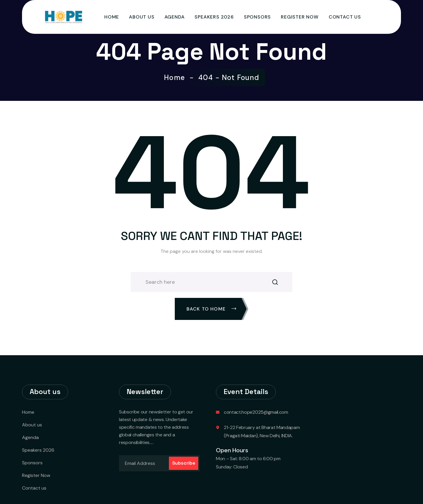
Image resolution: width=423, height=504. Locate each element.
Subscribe (184, 463)
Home (112, 17)
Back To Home (212, 309)
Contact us (345, 17)
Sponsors (257, 17)
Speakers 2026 (214, 17)
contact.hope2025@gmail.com (256, 412)
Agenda (175, 17)
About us (142, 17)
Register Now (300, 17)
